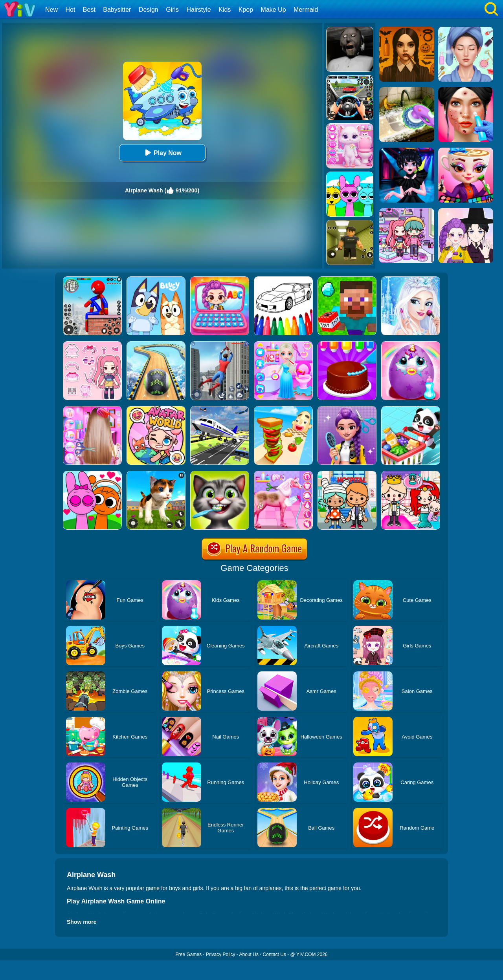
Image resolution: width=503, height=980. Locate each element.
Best (89, 10)
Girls (172, 10)
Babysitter (117, 10)
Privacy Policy (221, 954)
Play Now (162, 153)
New (51, 10)
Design (149, 10)
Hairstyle (199, 10)
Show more (82, 922)
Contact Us (274, 954)
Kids (225, 10)
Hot (70, 10)
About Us (249, 954)
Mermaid (306, 10)
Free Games (188, 954)
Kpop (246, 10)
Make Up (274, 10)
